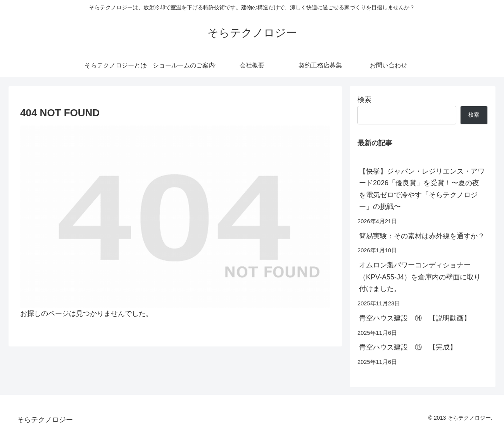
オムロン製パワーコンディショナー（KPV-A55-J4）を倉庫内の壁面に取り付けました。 (420, 277)
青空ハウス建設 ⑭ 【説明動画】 (415, 318)
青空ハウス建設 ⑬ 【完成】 (408, 347)
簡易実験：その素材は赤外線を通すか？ (422, 236)
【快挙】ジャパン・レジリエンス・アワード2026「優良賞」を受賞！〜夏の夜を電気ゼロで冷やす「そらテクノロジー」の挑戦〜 (422, 189)
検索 (364, 100)
